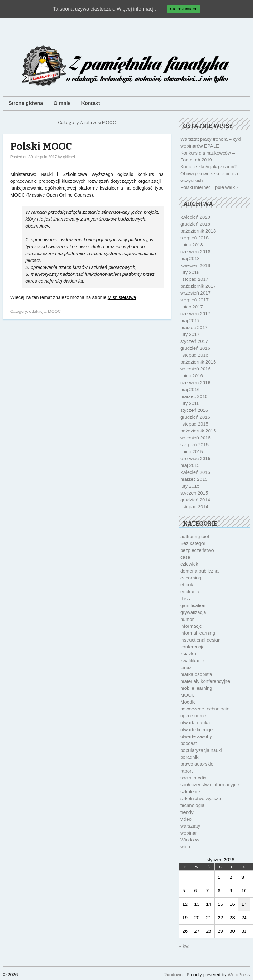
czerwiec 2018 (195, 252)
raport (186, 771)
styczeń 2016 (194, 410)
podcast (189, 743)
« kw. (184, 946)
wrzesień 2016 (196, 369)
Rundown (173, 975)
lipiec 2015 (192, 451)
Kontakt (90, 103)
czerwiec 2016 (195, 383)
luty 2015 (190, 486)
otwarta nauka (195, 723)
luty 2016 (190, 403)
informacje (191, 626)
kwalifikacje (192, 660)
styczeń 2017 (194, 341)
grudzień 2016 (195, 348)
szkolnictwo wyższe (201, 798)
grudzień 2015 (195, 417)
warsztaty (190, 826)
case (185, 557)
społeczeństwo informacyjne (210, 785)
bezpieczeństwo (197, 550)
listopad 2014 (194, 507)
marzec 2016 (194, 396)
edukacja (37, 311)
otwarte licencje (196, 729)
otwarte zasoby (196, 736)
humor (187, 619)
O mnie (62, 103)
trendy (187, 812)
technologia (192, 805)
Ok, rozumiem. (184, 9)
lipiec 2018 (192, 245)
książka (188, 654)
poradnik (189, 757)
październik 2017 (198, 286)
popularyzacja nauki (201, 750)
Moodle (188, 702)
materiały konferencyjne (205, 681)
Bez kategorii (194, 543)
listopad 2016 (194, 355)
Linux (186, 667)
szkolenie (190, 791)
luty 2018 (190, 272)
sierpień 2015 (194, 445)
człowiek (189, 564)
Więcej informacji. (136, 9)
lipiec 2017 (192, 307)
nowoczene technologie (205, 709)
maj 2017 (190, 320)
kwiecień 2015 (195, 472)
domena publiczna (199, 571)
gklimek (69, 157)
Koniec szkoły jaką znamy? (209, 167)
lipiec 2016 (192, 376)
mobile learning (196, 688)
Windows (190, 840)
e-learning (191, 578)
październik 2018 (198, 231)
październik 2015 (198, 431)
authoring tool (195, 536)
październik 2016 (198, 362)
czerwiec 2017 (195, 314)
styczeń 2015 (194, 493)
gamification (193, 605)
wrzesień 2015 (196, 438)
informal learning (198, 633)
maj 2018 (190, 258)
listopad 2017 (194, 279)
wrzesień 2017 (196, 293)
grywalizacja (193, 612)
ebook (187, 585)
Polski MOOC (41, 147)
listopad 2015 (194, 424)
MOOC (54, 311)
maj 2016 (190, 389)
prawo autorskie (197, 764)
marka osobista (196, 674)
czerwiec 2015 (195, 458)
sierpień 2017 (194, 300)
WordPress (239, 975)
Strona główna (26, 103)
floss (185, 598)
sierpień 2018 (194, 238)
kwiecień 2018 (195, 265)
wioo (185, 847)
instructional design (200, 640)
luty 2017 (190, 334)
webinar (189, 833)
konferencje (193, 647)
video (186, 819)
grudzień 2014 (195, 500)
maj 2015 (190, 465)
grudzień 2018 (195, 224)
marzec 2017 (194, 327)
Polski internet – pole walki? (209, 187)
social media (193, 778)
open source (193, 716)
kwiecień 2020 (195, 217)
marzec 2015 (194, 479)
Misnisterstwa (122, 297)
